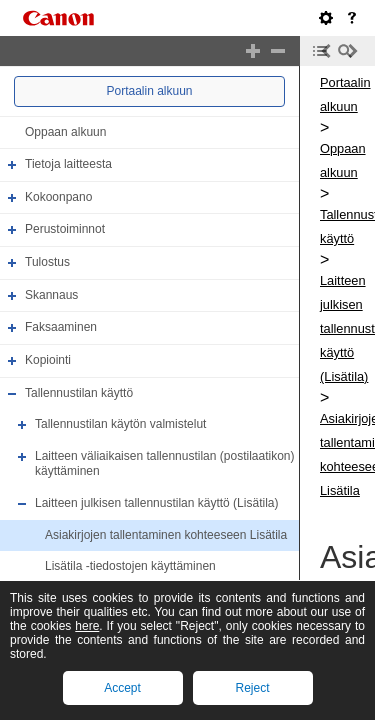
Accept (122, 688)
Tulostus (47, 262)
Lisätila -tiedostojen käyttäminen (130, 566)
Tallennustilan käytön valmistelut (120, 424)
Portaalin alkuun (149, 91)
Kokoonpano (58, 197)
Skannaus (51, 295)
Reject (252, 688)
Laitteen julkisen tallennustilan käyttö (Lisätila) (156, 503)
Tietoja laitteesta (68, 164)
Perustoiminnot (65, 230)
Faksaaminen (61, 327)
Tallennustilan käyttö (79, 393)
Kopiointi (48, 360)
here (87, 626)
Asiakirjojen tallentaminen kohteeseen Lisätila (166, 535)
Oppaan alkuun (65, 132)
